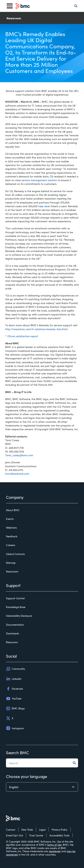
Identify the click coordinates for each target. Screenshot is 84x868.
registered (55, 851)
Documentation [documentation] (15, 625)
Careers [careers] (11, 545)
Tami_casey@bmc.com (19, 455)
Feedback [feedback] (12, 536)
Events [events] (10, 519)
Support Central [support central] (15, 598)
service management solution (39, 180)
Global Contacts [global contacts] (15, 554)
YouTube (14, 699)
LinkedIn (14, 679)
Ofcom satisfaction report (23, 336)
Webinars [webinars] (11, 528)
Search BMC (17, 752)
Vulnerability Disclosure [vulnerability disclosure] (19, 616)
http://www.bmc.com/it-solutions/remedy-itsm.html (36, 329)
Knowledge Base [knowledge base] (16, 607)
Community (15, 669)
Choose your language (26, 776)
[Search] (76, 6)
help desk (44, 206)
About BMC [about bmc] (13, 510)
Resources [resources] (12, 642)
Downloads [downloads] (12, 633)
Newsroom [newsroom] (12, 572)
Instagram (15, 728)
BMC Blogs (15, 708)
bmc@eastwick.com (17, 474)
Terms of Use (54, 845)
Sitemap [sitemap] (11, 563)
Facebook (14, 689)
